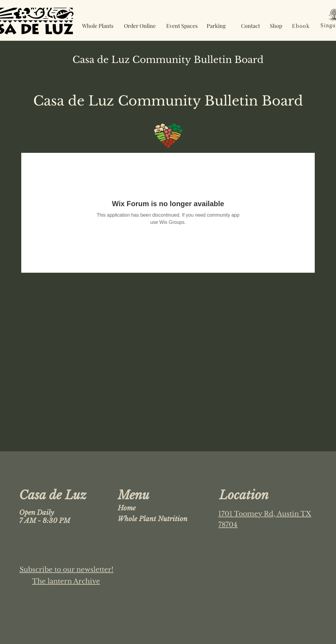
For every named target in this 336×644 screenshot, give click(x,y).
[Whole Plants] (98, 26)
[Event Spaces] (182, 26)
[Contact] (250, 26)
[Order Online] (140, 26)
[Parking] (216, 26)
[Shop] (276, 26)
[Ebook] (302, 26)
